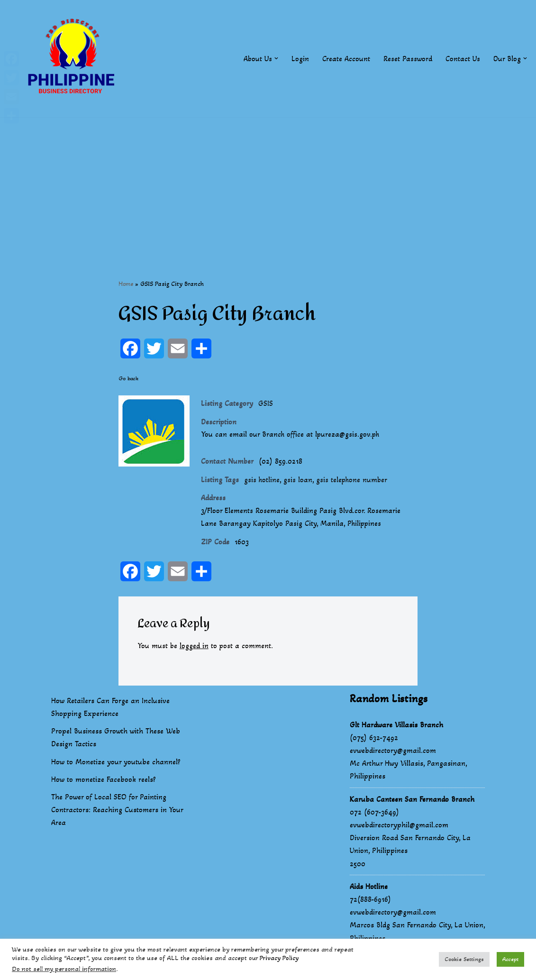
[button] (276, 58)
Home (126, 284)
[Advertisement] (268, 183)
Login (300, 59)
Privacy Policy (279, 958)
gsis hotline (262, 481)
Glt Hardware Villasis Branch (396, 727)
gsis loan (299, 481)
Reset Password (407, 59)
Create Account (346, 59)
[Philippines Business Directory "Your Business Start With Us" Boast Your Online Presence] (73, 59)
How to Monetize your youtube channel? (116, 764)
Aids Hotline (369, 889)
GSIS (266, 404)
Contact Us (462, 59)
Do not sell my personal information (64, 969)
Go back (128, 379)
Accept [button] (510, 959)
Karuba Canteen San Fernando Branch (412, 801)
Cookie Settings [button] (464, 959)
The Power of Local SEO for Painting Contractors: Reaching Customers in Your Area (117, 812)
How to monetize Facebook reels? (104, 782)
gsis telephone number (354, 481)
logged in (195, 648)
